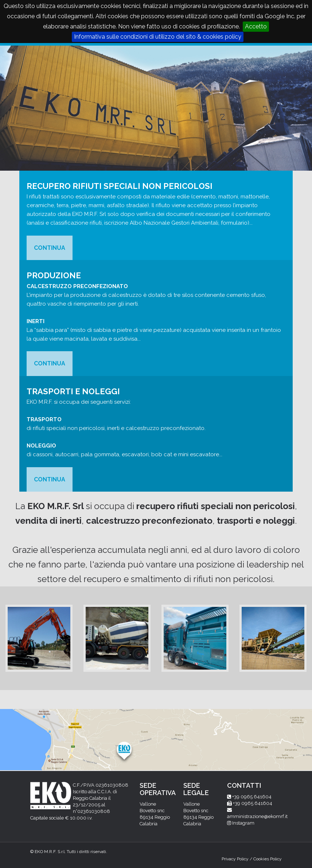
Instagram (243, 823)
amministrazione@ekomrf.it (257, 816)
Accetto (256, 26)
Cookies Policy (268, 859)
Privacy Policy (235, 859)
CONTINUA (50, 248)
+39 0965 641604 (252, 797)
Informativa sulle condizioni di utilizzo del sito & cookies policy (158, 37)
